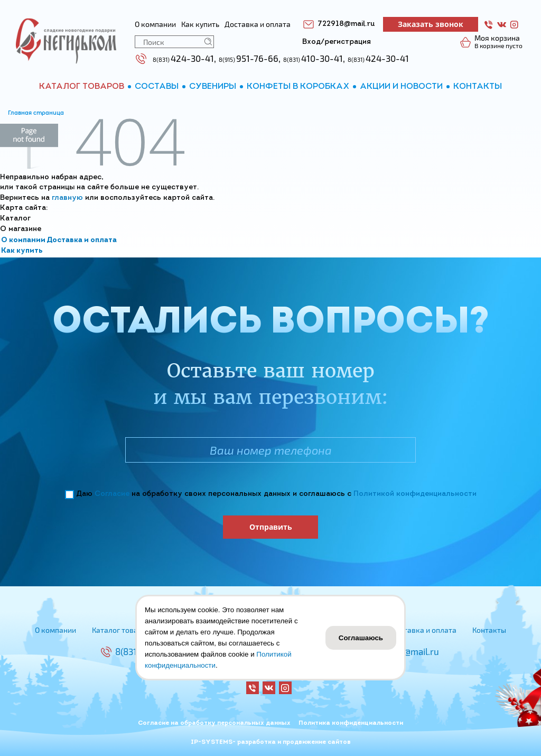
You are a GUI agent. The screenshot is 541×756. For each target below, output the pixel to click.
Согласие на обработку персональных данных (214, 723)
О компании (23, 240)
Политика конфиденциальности (351, 723)
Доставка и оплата (82, 240)
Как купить (22, 251)
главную (67, 198)
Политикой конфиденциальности (415, 494)
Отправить (271, 527)
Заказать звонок (431, 24)
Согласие (112, 494)
